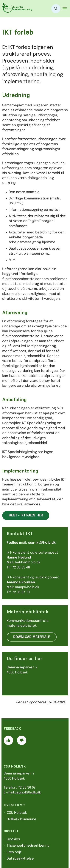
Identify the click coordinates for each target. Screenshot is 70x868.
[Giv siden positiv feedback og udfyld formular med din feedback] (8, 740)
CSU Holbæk (17, 813)
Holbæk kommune (22, 819)
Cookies (13, 839)
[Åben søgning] (56, 9)
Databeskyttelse (20, 859)
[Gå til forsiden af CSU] (16, 9)
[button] (66, 9)
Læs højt (14, 852)
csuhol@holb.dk (28, 793)
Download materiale (32, 637)
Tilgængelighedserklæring (28, 846)
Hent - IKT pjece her (26, 516)
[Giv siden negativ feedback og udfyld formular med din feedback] (22, 740)
